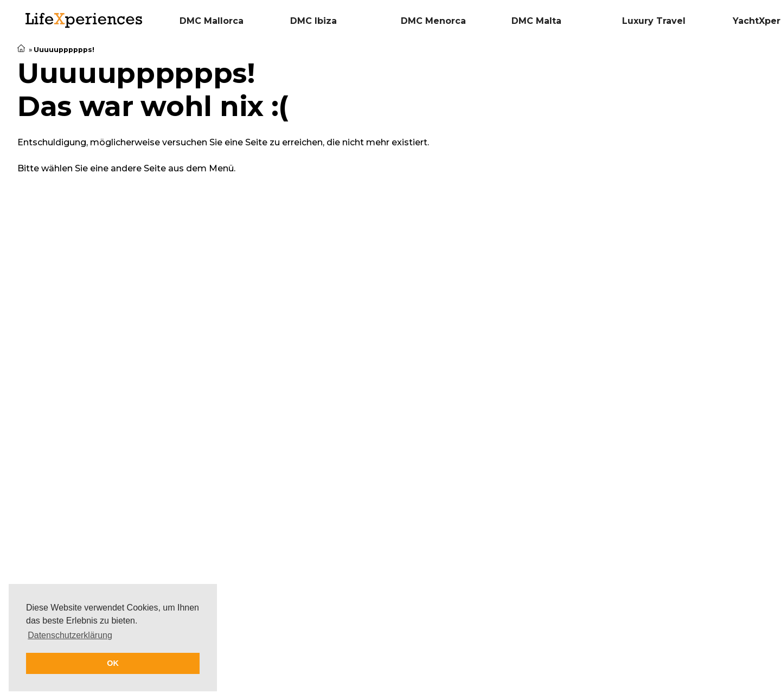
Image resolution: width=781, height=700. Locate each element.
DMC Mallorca (212, 21)
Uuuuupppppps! (65, 50)
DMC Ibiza (313, 21)
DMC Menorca (433, 21)
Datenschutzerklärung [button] (70, 635)
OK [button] (113, 663)
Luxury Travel (654, 21)
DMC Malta (536, 21)
